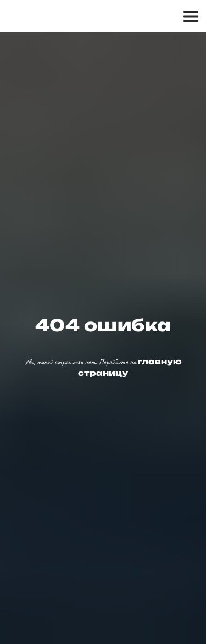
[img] (50, 16)
